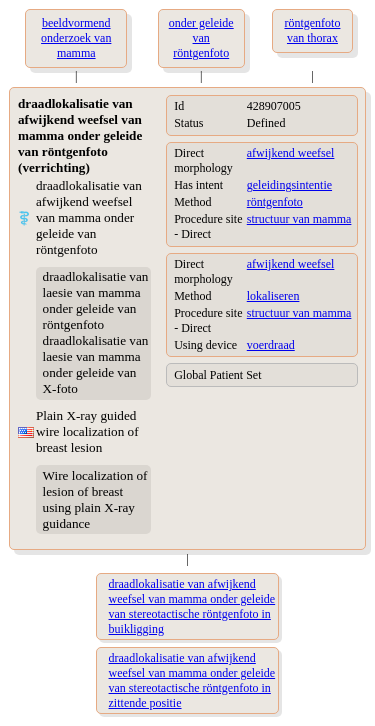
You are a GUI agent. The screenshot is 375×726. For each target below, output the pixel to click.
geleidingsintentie (289, 185)
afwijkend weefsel (291, 153)
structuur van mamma (299, 219)
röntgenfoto (275, 202)
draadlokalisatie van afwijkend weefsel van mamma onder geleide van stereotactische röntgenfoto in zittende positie (192, 680)
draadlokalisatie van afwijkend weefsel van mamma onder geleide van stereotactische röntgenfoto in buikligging (192, 606)
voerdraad (271, 345)
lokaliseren (273, 296)
